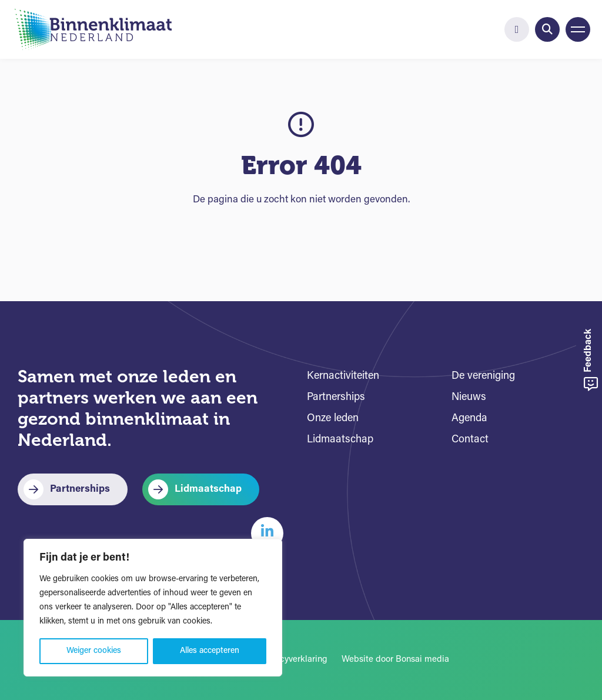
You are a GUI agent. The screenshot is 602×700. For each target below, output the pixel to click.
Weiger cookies (94, 651)
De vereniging (483, 376)
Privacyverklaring (294, 660)
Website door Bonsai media (395, 660)
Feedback (591, 360)
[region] (153, 608)
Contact (470, 440)
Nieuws (469, 397)
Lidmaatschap (208, 489)
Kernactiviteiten (343, 376)
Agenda (469, 419)
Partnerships (80, 489)
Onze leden (333, 419)
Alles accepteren (210, 651)
